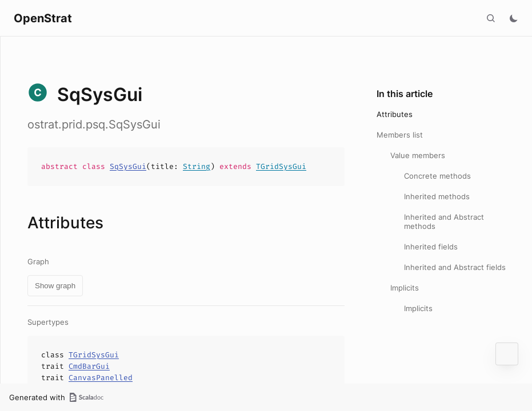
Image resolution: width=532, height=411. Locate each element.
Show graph (55, 286)
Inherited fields (431, 247)
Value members (418, 155)
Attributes (395, 114)
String (197, 166)
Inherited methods (437, 196)
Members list (400, 135)
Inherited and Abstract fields (455, 267)
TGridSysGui (281, 166)
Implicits (405, 288)
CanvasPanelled (101, 378)
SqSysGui (128, 166)
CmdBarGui (89, 366)
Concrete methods (437, 176)
